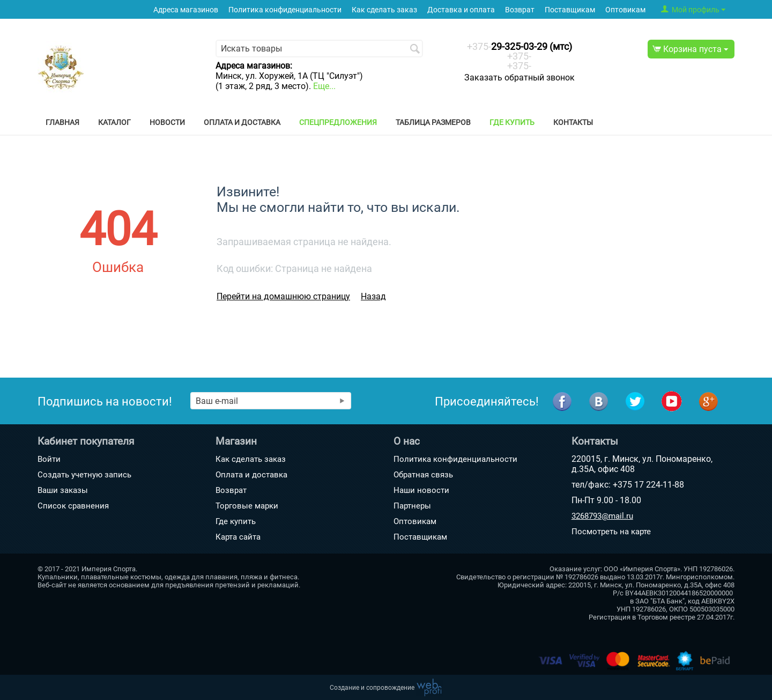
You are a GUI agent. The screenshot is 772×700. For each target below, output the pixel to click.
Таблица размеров (433, 122)
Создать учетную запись (84, 475)
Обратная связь (423, 475)
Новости (167, 122)
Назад (373, 296)
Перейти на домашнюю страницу (283, 296)
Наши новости (421, 490)
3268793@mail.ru (602, 516)
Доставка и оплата (461, 10)
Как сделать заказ (384, 10)
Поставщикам (570, 10)
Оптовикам (625, 10)
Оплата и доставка (242, 122)
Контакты (573, 122)
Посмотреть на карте (611, 532)
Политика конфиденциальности (285, 10)
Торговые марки (247, 506)
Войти (49, 459)
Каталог (114, 122)
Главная (62, 122)
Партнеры (412, 506)
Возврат (520, 10)
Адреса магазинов (186, 10)
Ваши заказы (63, 490)
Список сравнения (73, 506)
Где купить (512, 122)
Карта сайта (238, 537)
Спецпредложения (338, 122)
